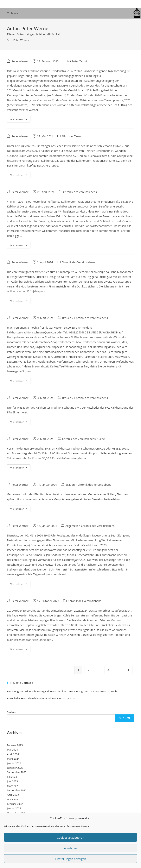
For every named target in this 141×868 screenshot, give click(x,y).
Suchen (12, 712)
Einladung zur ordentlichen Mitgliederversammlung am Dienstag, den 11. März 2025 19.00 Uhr (62, 691)
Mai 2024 (12, 750)
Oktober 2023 (15, 768)
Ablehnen (70, 848)
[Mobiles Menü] (13, 13)
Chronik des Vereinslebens (80, 192)
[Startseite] (8, 40)
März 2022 (13, 799)
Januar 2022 (14, 808)
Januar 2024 (14, 763)
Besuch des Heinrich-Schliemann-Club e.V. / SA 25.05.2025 (41, 698)
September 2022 (17, 790)
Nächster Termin (78, 61)
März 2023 (13, 786)
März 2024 (13, 759)
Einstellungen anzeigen (70, 859)
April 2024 (13, 754)
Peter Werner (20, 61)
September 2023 (17, 772)
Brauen (67, 318)
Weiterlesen (20, 120)
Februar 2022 (15, 804)
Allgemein (72, 526)
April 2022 (13, 795)
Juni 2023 (12, 781)
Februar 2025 (15, 745)
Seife (102, 439)
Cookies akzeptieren (70, 837)
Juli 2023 (12, 777)
